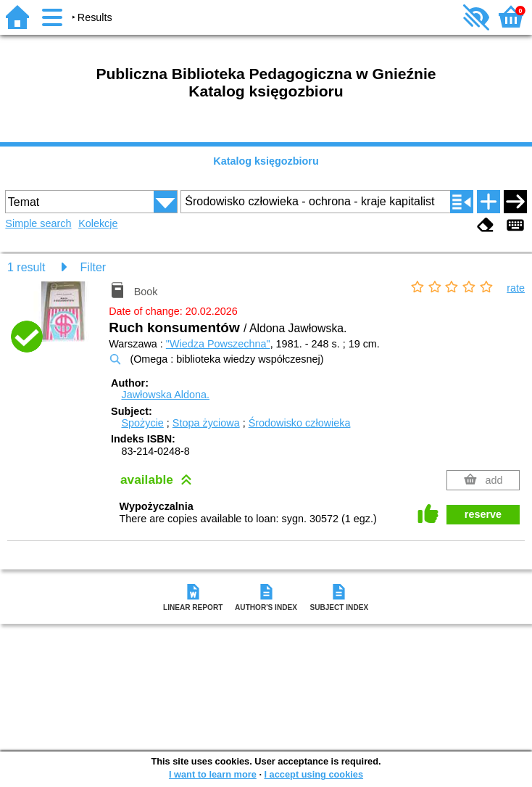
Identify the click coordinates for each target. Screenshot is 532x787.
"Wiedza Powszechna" (218, 344)
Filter (93, 267)
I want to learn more (213, 774)
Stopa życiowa (206, 423)
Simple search (38, 223)
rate (516, 288)
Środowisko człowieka (300, 423)
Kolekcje (98, 223)
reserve (483, 514)
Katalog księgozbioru (266, 161)
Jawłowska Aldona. (165, 395)
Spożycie (142, 423)
